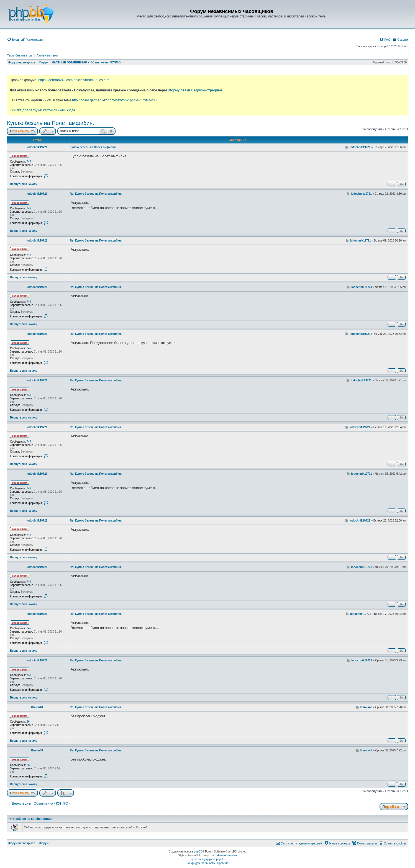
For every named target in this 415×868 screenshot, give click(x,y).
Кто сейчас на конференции (30, 819)
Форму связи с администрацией (195, 90)
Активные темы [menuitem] (48, 55)
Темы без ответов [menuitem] (19, 55)
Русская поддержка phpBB (207, 859)
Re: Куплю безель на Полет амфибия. (96, 194)
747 (29, 162)
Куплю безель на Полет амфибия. (51, 123)
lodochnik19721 (37, 147)
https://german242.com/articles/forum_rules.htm (74, 80)
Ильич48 (37, 707)
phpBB (198, 852)
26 (28, 722)
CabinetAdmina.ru (226, 855)
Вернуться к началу (24, 184)
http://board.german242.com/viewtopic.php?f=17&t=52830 (115, 100)
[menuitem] (13, 40)
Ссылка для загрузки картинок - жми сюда (42, 110)
